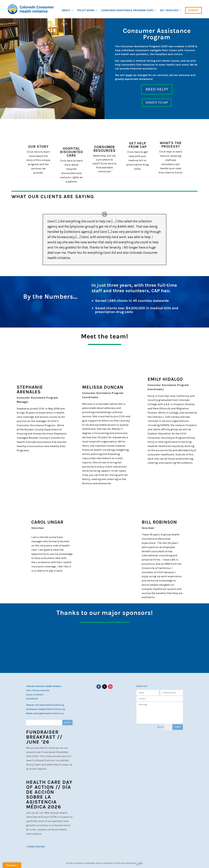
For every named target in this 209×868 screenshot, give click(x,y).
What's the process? (171, 145)
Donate (193, 10)
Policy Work (86, 11)
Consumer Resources (105, 149)
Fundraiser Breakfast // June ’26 (44, 737)
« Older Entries (35, 847)
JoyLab (140, 863)
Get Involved (169, 11)
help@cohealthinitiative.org (51, 709)
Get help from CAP (138, 145)
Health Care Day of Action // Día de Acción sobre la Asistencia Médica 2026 (49, 795)
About (66, 11)
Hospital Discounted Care (71, 152)
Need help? (157, 89)
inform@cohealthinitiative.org (49, 705)
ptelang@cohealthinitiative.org (48, 713)
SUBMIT (178, 727)
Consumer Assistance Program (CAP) (127, 11)
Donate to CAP (157, 103)
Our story (38, 147)
